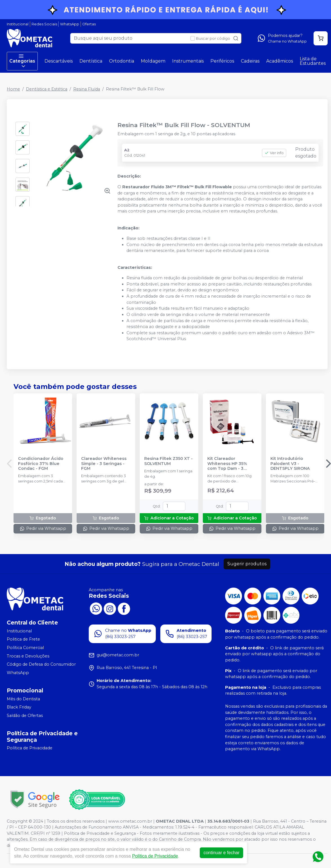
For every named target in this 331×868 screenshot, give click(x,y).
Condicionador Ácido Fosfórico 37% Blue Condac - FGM (41, 464)
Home (13, 89)
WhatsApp (70, 24)
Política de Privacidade (30, 748)
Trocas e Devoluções (28, 656)
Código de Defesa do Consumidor (41, 665)
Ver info (274, 153)
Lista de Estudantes (313, 61)
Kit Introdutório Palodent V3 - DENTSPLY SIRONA (290, 464)
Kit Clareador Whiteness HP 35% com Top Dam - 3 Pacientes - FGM (227, 464)
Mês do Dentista (23, 699)
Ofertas (89, 24)
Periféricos (222, 61)
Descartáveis (59, 61)
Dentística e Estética (47, 89)
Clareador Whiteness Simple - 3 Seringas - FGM (104, 464)
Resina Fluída (87, 89)
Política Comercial (25, 648)
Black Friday (19, 707)
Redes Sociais (44, 24)
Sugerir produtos (247, 564)
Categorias (22, 61)
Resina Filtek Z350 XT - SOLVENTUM (168, 461)
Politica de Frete (23, 639)
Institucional (18, 24)
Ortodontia (122, 61)
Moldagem (153, 61)
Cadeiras (250, 61)
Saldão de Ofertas (25, 716)
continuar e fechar (221, 853)
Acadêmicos (280, 61)
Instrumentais (188, 61)
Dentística (91, 61)
